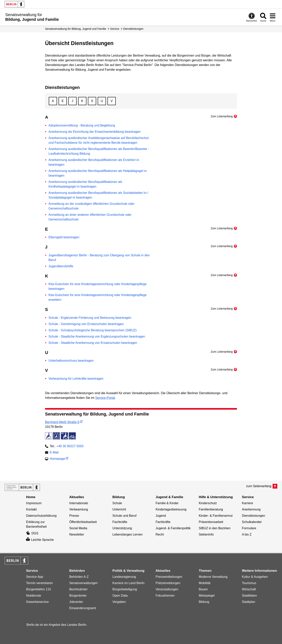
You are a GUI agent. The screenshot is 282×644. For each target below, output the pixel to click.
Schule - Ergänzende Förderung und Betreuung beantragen (90, 318)
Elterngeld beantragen (64, 237)
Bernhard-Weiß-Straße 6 (62, 422)
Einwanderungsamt (83, 608)
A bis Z (247, 534)
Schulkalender (252, 522)
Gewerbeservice (37, 602)
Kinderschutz (208, 503)
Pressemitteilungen (169, 577)
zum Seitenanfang (259, 486)
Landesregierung (124, 577)
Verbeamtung (79, 509)
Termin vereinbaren (39, 583)
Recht (160, 534)
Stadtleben (249, 596)
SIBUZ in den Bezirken (215, 528)
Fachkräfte (120, 522)
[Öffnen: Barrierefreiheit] (252, 17)
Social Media (78, 528)
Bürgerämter (78, 596)
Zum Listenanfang (222, 116)
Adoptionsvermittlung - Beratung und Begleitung (82, 125)
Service (115, 29)
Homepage (57, 459)
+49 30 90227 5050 (70, 446)
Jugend (161, 516)
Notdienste (34, 596)
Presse (74, 516)
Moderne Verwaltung (213, 577)
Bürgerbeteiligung (125, 589)
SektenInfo (206, 534)
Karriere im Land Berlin (128, 583)
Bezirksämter (78, 589)
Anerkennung (251, 509)
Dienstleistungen (133, 29)
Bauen (203, 589)
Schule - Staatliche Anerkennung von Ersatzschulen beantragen (93, 343)
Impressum (34, 503)
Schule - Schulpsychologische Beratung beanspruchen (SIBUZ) (93, 330)
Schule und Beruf (124, 516)
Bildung (204, 602)
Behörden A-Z (79, 577)
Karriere (247, 503)
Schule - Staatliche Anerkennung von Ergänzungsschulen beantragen (97, 336)
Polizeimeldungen (168, 583)
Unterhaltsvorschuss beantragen (71, 361)
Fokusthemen (165, 596)
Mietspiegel (207, 596)
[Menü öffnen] (273, 17)
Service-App (35, 577)
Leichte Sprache (40, 540)
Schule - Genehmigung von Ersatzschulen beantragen (86, 324)
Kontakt (31, 509)
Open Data (120, 596)
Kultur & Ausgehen (255, 577)
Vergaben (119, 602)
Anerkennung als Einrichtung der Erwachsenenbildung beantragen (95, 132)
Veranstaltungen (167, 589)
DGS (32, 533)
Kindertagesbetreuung (171, 509)
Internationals (79, 503)
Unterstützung (122, 528)
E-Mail (54, 453)
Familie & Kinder (167, 503)
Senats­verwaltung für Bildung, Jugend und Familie (76, 29)
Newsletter (77, 534)
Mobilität (205, 583)
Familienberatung (211, 509)
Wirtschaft (249, 589)
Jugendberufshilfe (61, 266)
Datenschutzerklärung (41, 516)
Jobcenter (76, 602)
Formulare (249, 528)
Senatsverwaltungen (84, 583)
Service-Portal (105, 398)
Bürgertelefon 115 (38, 589)
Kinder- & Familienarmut (216, 516)
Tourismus (249, 583)
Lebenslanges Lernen (127, 534)
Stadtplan (249, 602)
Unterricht (119, 509)
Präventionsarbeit (211, 522)
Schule (117, 503)
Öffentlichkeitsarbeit (83, 522)
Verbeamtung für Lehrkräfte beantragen (76, 379)
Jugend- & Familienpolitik (173, 528)
